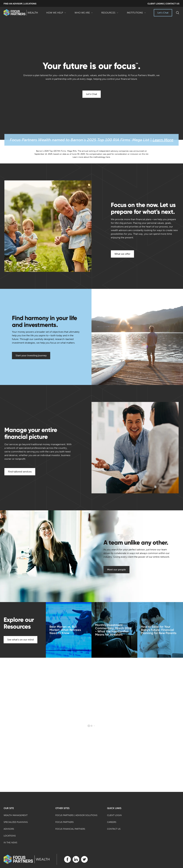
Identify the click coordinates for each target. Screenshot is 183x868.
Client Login (114, 815)
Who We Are (84, 14)
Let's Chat (163, 13)
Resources (110, 14)
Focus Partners (65, 822)
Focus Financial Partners (70, 829)
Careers (112, 822)
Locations (10, 836)
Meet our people (116, 570)
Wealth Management (16, 815)
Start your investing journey (31, 355)
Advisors (9, 829)
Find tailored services (20, 472)
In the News (10, 843)
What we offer (122, 254)
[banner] (21, 13)
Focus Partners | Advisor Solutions (76, 815)
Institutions (136, 14)
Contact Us (114, 829)
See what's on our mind (20, 640)
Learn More (163, 140)
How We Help (56, 14)
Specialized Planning (16, 822)
